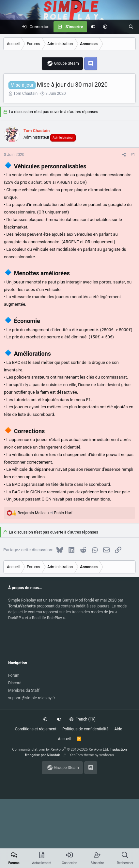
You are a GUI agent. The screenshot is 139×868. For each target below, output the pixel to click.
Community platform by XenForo (61, 749)
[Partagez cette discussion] (124, 155)
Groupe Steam (67, 63)
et (45, 513)
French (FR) (83, 719)
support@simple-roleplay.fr (32, 698)
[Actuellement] (118, 27)
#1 (133, 155)
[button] (105, 27)
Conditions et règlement (36, 729)
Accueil (64, 739)
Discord (15, 683)
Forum (14, 675)
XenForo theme (82, 755)
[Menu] (8, 27)
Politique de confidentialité (85, 729)
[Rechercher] (131, 27)
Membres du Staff (24, 690)
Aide (118, 729)
